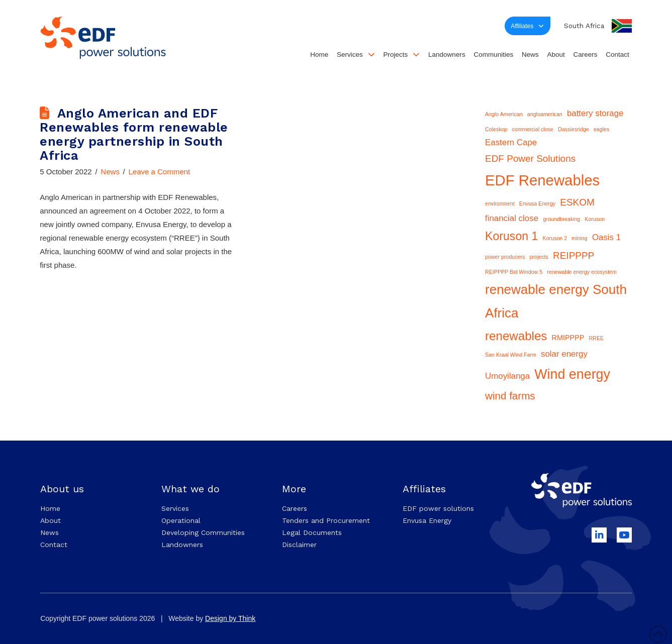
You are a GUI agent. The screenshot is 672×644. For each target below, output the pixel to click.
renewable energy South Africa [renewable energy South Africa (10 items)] (556, 301)
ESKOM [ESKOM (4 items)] (577, 202)
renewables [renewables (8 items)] (516, 336)
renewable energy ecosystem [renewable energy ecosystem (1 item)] (582, 272)
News (110, 172)
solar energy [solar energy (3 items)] (564, 354)
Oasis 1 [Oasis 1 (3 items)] (606, 237)
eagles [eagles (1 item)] (601, 129)
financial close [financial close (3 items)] (512, 218)
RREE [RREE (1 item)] (597, 338)
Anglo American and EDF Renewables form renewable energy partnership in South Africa (134, 134)
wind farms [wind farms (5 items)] (510, 396)
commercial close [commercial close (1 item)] (533, 129)
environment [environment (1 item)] (500, 203)
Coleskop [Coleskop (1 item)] (496, 129)
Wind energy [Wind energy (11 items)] (572, 374)
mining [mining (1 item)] (579, 238)
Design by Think (230, 618)
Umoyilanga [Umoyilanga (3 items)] (507, 376)
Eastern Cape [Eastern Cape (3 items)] (511, 142)
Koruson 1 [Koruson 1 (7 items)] (511, 236)
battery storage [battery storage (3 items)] (595, 113)
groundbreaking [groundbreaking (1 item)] (561, 219)
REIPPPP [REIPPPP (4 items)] (573, 255)
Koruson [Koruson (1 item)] (595, 219)
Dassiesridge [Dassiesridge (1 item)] (573, 129)
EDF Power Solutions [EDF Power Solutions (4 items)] (530, 158)
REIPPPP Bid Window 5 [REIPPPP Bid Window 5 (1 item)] (514, 272)
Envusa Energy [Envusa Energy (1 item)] (537, 203)
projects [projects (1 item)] (539, 257)
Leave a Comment (159, 172)
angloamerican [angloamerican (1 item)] (545, 114)
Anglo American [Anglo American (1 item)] (504, 114)
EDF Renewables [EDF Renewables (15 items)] (542, 180)
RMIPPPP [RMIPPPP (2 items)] (568, 338)
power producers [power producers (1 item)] (505, 257)
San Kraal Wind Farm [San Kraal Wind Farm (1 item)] (511, 355)
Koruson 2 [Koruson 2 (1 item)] (555, 238)
